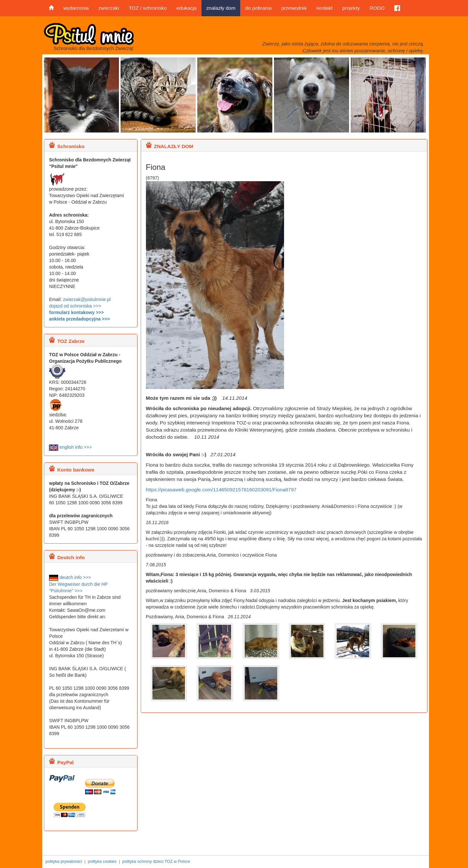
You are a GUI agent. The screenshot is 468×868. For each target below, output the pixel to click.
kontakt (325, 8)
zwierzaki (109, 8)
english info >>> (70, 447)
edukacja (187, 8)
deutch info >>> (70, 577)
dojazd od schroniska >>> (75, 306)
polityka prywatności (64, 862)
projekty (351, 8)
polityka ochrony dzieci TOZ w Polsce (156, 862)
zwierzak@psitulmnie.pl (87, 299)
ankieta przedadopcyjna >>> (79, 319)
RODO (377, 8)
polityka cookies (102, 862)
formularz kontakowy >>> (76, 312)
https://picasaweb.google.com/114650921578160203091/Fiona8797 (221, 490)
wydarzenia (76, 8)
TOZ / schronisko (148, 8)
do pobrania (258, 8)
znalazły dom (221, 8)
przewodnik (294, 8)
